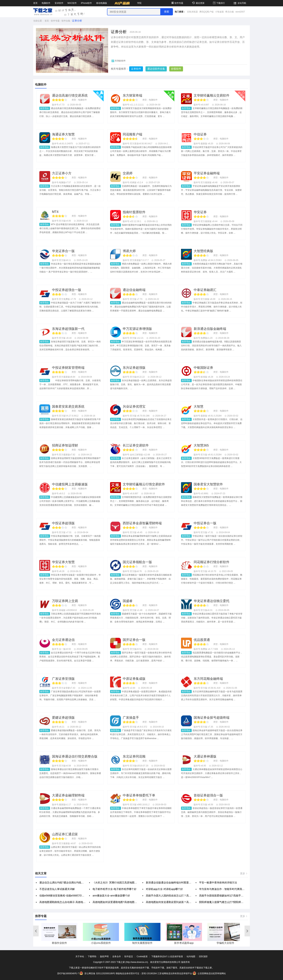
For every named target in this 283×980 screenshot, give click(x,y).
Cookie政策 (142, 956)
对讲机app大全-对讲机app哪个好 (164, 889)
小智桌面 (219, 12)
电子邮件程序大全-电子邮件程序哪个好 (115, 889)
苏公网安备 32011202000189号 (97, 973)
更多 (244, 873)
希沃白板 (230, 12)
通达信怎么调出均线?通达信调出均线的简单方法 (67, 883)
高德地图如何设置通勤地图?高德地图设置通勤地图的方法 (125, 902)
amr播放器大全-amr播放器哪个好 (111, 896)
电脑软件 (46, 3)
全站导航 (239, 3)
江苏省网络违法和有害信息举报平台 (175, 973)
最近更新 (198, 3)
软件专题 (177, 3)
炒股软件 (176, 69)
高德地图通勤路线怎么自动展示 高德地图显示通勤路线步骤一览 (75, 902)
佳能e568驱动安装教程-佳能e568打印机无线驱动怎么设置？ (73, 896)
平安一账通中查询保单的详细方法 (218, 883)
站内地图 (191, 956)
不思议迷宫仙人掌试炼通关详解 (57, 889)
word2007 (240, 12)
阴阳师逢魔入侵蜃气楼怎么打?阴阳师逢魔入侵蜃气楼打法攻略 (234, 902)
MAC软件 (72, 3)
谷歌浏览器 (192, 12)
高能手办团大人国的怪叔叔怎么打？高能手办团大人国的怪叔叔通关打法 (186, 896)
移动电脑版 (102, 3)
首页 (35, 3)
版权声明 (104, 956)
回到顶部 (203, 956)
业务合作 (117, 956)
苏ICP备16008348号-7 (68, 973)
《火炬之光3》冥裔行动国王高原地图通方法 (117, 883)
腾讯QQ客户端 (207, 12)
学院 (139, 3)
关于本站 (80, 956)
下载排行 (219, 3)
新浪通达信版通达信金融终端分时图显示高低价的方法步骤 (179, 883)
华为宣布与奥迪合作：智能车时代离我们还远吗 (226, 889)
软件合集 (66, 21)
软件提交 (129, 956)
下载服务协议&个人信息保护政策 (167, 956)
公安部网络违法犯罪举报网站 (209, 973)
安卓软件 (59, 3)
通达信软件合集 (156, 69)
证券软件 (136, 69)
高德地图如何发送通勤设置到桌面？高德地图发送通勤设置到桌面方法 (185, 902)
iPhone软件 (86, 3)
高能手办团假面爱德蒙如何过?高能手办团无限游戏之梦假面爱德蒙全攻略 (240, 896)
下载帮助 (92, 956)
